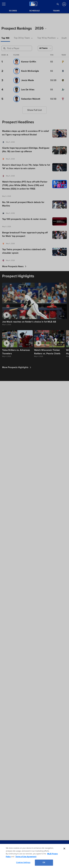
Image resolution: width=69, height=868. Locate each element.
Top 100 (5, 38)
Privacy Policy (19, 857)
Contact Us (42, 857)
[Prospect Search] (17, 48)
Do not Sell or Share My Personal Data (16, 860)
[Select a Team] (45, 48)
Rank (5, 55)
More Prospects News (14, 266)
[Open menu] (5, 4)
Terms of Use (7, 857)
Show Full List (34, 110)
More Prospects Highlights (17, 685)
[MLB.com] (8, 848)
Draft (64, 38)
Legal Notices (31, 857)
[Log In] (64, 4)
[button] (58, 4)
